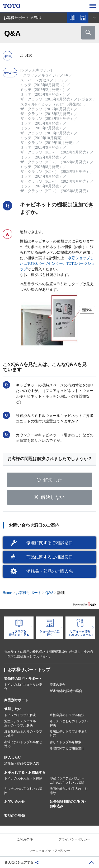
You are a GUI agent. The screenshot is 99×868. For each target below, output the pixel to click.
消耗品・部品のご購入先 (50, 571)
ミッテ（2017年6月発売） (62, 104)
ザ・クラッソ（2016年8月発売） (47, 99)
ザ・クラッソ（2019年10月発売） (48, 143)
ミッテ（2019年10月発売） (43, 138)
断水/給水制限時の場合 (66, 691)
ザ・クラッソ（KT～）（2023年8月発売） (55, 172)
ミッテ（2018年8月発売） (42, 123)
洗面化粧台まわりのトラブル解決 (23, 734)
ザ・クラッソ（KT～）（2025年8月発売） (55, 191)
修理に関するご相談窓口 (50, 543)
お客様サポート (29, 593)
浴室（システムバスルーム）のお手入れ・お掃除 (67, 781)
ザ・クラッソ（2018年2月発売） (47, 114)
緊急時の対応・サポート (23, 679)
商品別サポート (16, 700)
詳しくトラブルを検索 (65, 742)
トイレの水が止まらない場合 (23, 687)
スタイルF (29, 104)
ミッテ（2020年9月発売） (42, 147)
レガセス (85, 99)
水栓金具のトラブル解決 (67, 715)
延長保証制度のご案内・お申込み (69, 804)
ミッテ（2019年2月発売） (42, 128)
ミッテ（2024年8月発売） (42, 176)
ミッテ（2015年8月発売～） (43, 85)
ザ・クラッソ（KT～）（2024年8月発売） (55, 181)
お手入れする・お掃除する (25, 772)
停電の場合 (58, 685)
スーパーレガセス (35, 80)
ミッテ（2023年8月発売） (42, 167)
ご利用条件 (25, 839)
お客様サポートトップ (29, 670)
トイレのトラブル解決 (20, 715)
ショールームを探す (83, 18)
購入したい (13, 757)
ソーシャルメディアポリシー (50, 851)
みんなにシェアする (19, 862)
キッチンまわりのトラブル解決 (69, 723)
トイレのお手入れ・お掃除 (23, 778)
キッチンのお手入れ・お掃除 (23, 791)
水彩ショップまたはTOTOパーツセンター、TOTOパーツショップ (57, 264)
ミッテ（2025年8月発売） (42, 186)
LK (66, 75)
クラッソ (30, 75)
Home (7, 593)
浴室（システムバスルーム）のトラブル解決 (22, 723)
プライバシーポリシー (74, 839)
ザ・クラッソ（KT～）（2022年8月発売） (55, 162)
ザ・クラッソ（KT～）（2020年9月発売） (55, 152)
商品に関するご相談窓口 (50, 557)
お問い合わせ (15, 802)
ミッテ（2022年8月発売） (42, 157)
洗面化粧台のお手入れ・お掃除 (69, 791)
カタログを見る (73, 18)
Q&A (49, 593)
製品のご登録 (15, 816)
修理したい (13, 709)
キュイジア (51, 75)
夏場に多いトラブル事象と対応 (69, 734)
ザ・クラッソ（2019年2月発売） (47, 133)
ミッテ (59, 80)
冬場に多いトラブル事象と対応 (23, 744)
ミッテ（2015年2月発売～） (43, 90)
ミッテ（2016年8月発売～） (43, 94)
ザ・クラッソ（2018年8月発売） (47, 119)
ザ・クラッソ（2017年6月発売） (47, 109)
